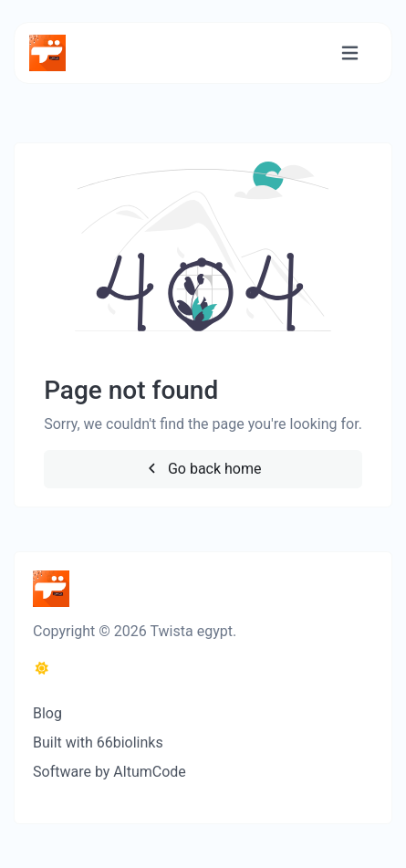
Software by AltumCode (109, 772)
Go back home (203, 469)
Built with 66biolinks (98, 743)
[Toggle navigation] (350, 53)
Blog (47, 713)
